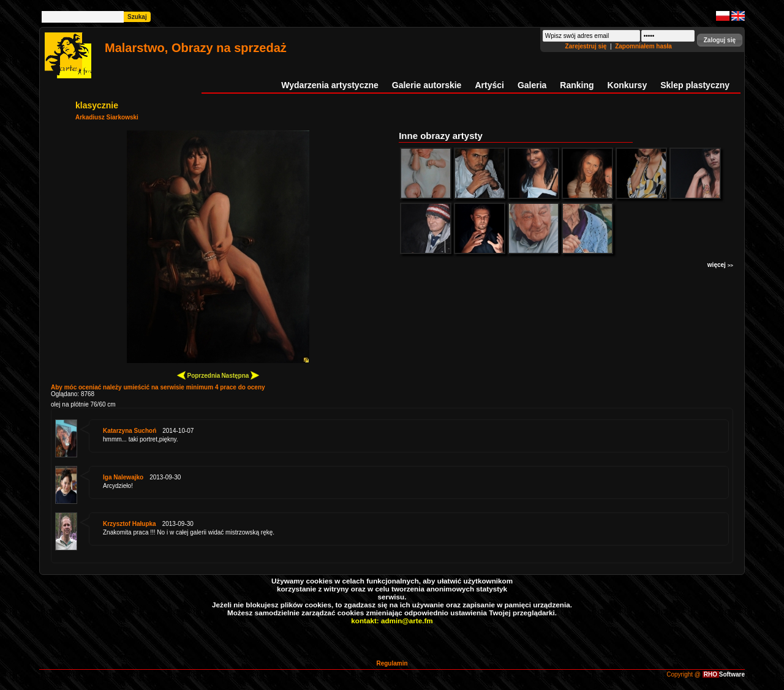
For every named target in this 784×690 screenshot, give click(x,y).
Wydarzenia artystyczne (330, 85)
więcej (720, 265)
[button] (720, 40)
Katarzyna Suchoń (130, 431)
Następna (240, 375)
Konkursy (628, 85)
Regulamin (392, 663)
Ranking (577, 85)
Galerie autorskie (427, 85)
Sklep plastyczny (695, 85)
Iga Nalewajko (123, 477)
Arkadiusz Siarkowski (107, 117)
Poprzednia (199, 375)
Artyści (489, 85)
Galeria (532, 85)
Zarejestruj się (587, 46)
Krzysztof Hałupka (130, 524)
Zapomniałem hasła (643, 46)
